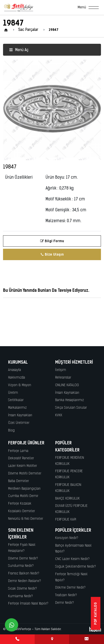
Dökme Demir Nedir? (70, 588)
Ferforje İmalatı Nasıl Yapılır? (28, 604)
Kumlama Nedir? (20, 596)
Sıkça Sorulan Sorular (71, 408)
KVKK (59, 415)
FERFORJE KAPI (66, 520)
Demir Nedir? (65, 603)
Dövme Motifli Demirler (25, 474)
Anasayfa (15, 370)
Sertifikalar (16, 400)
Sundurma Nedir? (21, 566)
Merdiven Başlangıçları (24, 489)
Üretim (13, 393)
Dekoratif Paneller (21, 458)
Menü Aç (19, 50)
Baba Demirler (18, 481)
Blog (11, 431)
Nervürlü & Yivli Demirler (26, 519)
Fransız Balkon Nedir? (24, 574)
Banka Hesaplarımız (69, 400)
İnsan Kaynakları (20, 415)
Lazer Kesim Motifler (23, 466)
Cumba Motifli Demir (23, 496)
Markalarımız (17, 408)
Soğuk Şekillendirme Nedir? (76, 567)
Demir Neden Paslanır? (25, 581)
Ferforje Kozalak (20, 504)
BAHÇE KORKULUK (67, 499)
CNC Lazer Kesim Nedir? (72, 559)
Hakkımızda (17, 378)
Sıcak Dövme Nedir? (23, 589)
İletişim (61, 370)
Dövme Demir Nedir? (23, 559)
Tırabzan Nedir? (66, 595)
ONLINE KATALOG (67, 385)
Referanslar (63, 378)
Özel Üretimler (19, 423)
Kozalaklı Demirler (22, 511)
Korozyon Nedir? (67, 538)
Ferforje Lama (18, 451)
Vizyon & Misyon (20, 385)
